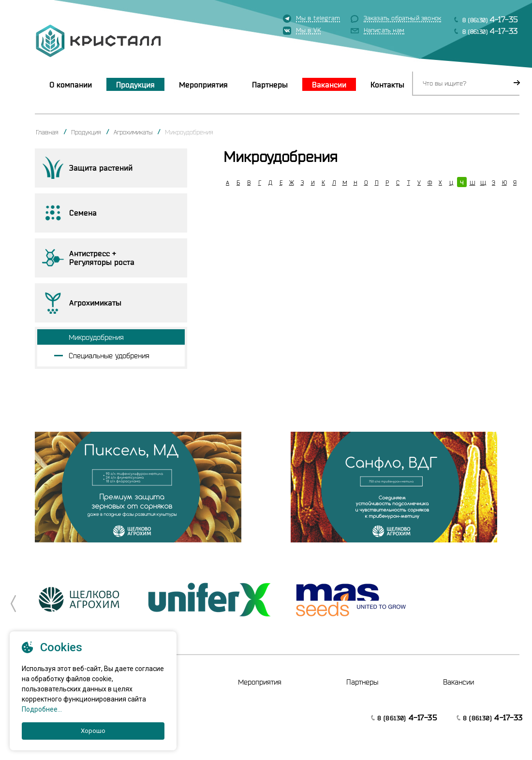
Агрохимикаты (133, 132)
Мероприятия (203, 85)
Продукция (135, 85)
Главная (47, 132)
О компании (71, 85)
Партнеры (270, 85)
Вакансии (329, 85)
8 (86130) (490, 19)
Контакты (387, 85)
